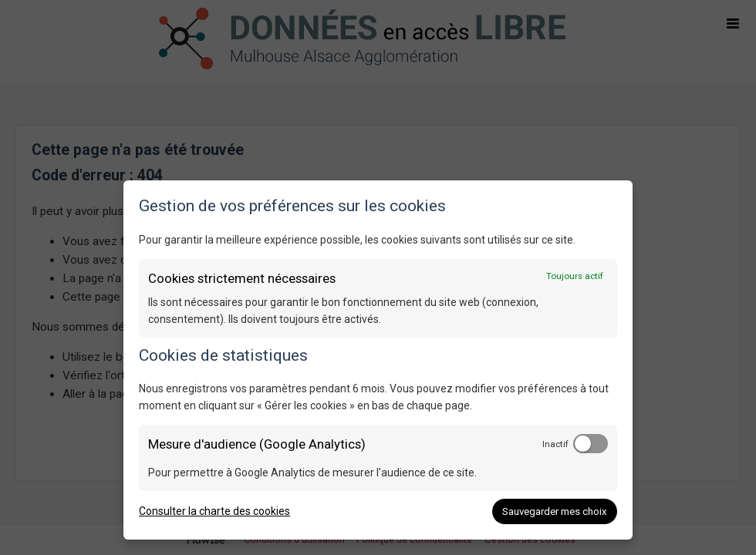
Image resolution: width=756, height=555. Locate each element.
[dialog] (378, 360)
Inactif (555, 444)
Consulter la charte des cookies (214, 511)
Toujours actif (575, 276)
